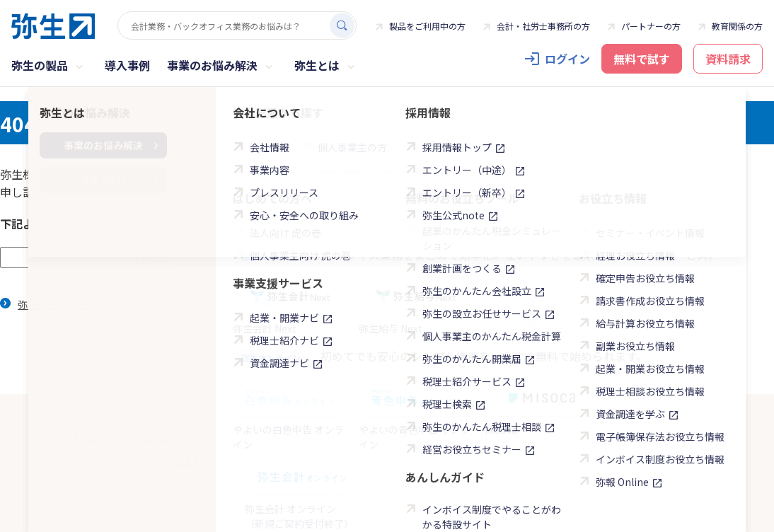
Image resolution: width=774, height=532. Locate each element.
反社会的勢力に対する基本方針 (407, 461)
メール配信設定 (570, 461)
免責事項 (476, 438)
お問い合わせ (310, 362)
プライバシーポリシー (231, 438)
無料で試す (642, 59)
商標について (694, 438)
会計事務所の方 (578, 304)
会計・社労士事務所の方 (543, 26)
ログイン (567, 59)
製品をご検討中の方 (325, 304)
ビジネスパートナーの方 (606, 323)
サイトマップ (81, 438)
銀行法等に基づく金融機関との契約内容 (581, 438)
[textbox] (67, 258)
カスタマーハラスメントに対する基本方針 (255, 461)
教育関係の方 (737, 26)
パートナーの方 (651, 26)
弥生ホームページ (57, 304)
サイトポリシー (147, 438)
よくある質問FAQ (319, 342)
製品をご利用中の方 (427, 26)
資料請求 (728, 59)
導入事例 (127, 65)
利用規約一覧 (310, 438)
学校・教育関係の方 (596, 342)
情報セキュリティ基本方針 (397, 438)
